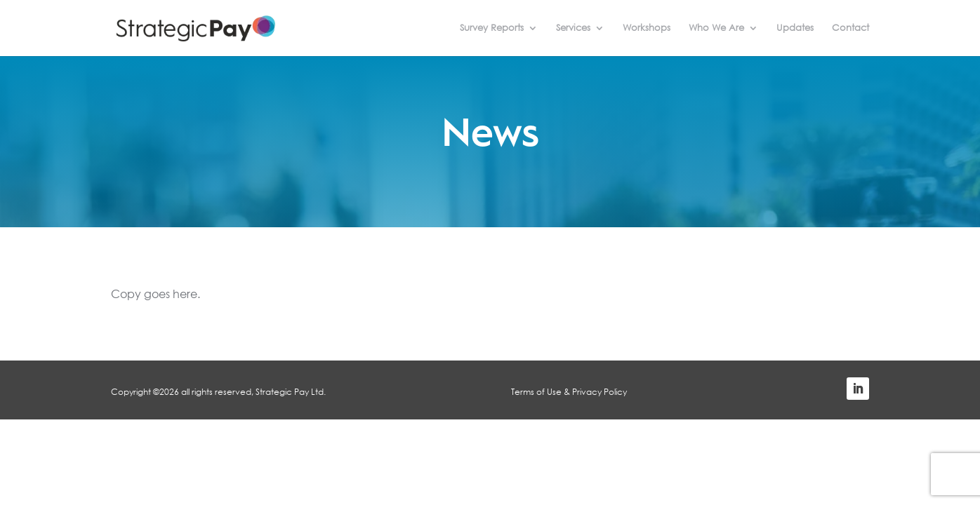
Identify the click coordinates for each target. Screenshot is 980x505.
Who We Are (716, 29)
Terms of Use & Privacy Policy (569, 392)
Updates (795, 29)
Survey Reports (492, 29)
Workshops (647, 29)
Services (573, 29)
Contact (850, 29)
